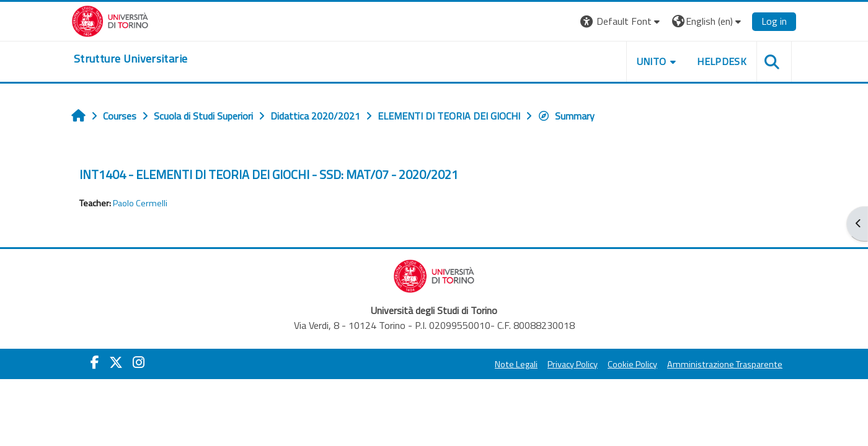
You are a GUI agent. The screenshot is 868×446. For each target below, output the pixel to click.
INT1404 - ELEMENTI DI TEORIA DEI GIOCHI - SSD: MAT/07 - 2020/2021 (269, 174)
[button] (622, 21)
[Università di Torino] (110, 20)
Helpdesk (722, 61)
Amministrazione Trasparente (725, 364)
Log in (774, 21)
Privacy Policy (573, 364)
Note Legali (516, 364)
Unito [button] (652, 61)
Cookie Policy (632, 364)
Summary (566, 116)
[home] (131, 59)
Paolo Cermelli (140, 203)
